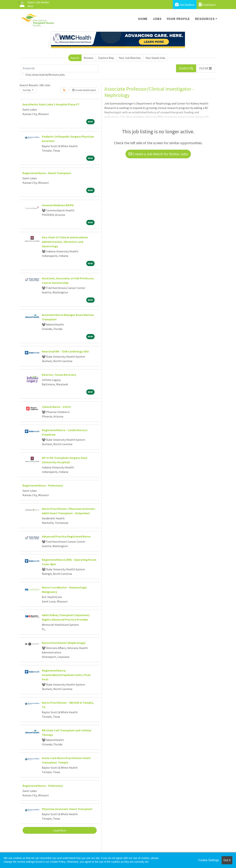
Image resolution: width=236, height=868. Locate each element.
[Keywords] (60, 68)
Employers (207, 5)
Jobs (157, 19)
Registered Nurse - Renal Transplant (47, 173)
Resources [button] (205, 19)
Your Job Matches (130, 58)
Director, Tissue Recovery (59, 375)
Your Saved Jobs (156, 58)
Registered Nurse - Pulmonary (43, 485)
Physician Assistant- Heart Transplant (67, 809)
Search (75, 58)
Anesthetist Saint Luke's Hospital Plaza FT (51, 104)
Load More (60, 830)
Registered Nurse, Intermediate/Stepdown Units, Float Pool (66, 675)
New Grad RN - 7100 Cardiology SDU (65, 351)
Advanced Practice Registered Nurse (66, 536)
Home (143, 19)
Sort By (27, 90)
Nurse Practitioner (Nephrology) (64, 643)
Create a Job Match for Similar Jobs (158, 154)
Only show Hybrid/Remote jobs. (45, 75)
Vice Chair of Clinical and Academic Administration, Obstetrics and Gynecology (65, 242)
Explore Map (106, 58)
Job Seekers (185, 5)
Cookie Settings (209, 860)
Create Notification (84, 90)
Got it (227, 860)
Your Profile (178, 19)
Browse (89, 58)
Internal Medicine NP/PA (58, 205)
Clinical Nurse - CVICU (56, 407)
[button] (206, 68)
